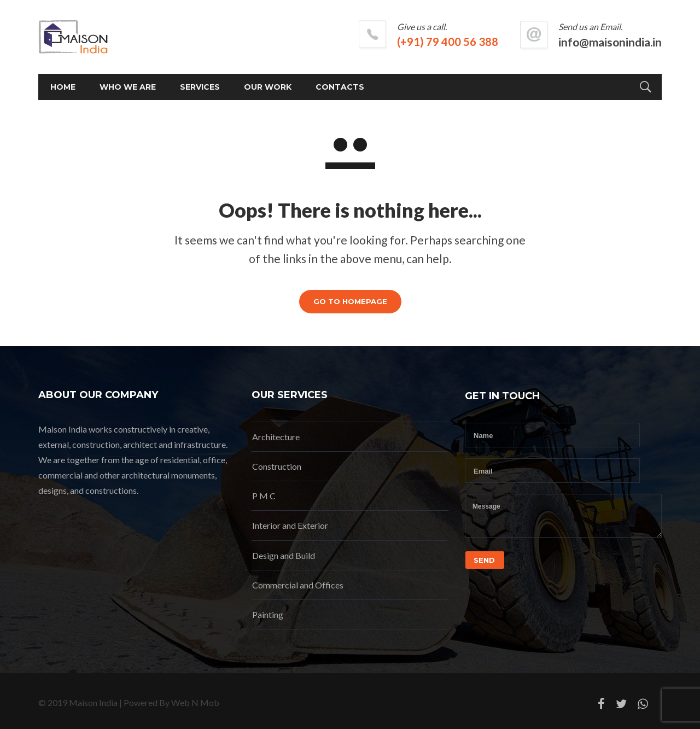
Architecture (276, 437)
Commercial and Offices (298, 585)
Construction (277, 466)
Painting (268, 614)
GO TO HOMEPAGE (350, 301)
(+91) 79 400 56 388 (448, 42)
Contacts (340, 87)
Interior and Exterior (290, 525)
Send (484, 560)
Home (63, 87)
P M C (264, 496)
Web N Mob (195, 702)
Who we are (128, 87)
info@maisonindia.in (610, 42)
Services (200, 87)
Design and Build (284, 555)
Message (563, 516)
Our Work (268, 87)
